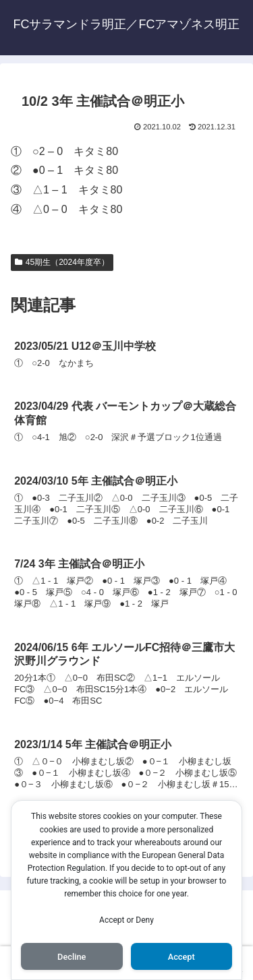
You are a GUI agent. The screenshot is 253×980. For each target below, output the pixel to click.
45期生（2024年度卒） (62, 262)
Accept (181, 957)
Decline (72, 957)
